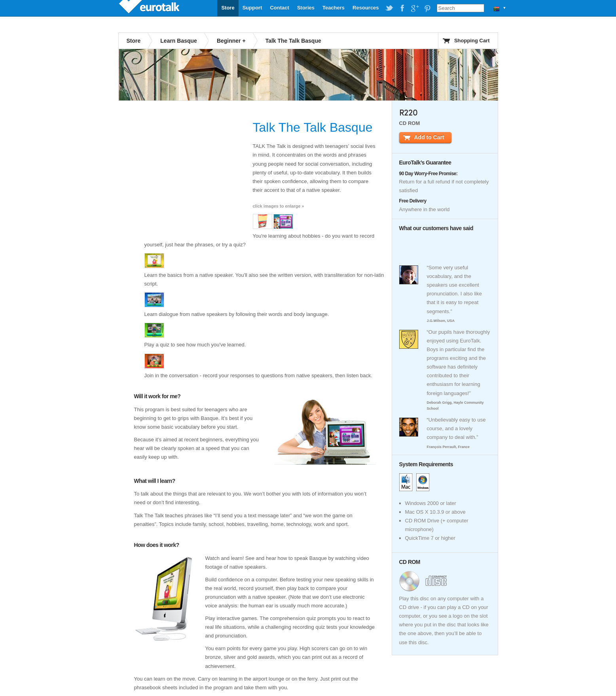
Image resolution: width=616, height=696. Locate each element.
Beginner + (231, 41)
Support (252, 8)
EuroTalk (150, 8)
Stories (306, 8)
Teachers (334, 8)
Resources (366, 8)
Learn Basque (179, 41)
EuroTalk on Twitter (389, 8)
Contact (279, 8)
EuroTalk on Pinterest (427, 8)
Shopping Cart (472, 41)
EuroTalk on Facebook (402, 8)
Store (228, 8)
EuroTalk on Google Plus (415, 8)
